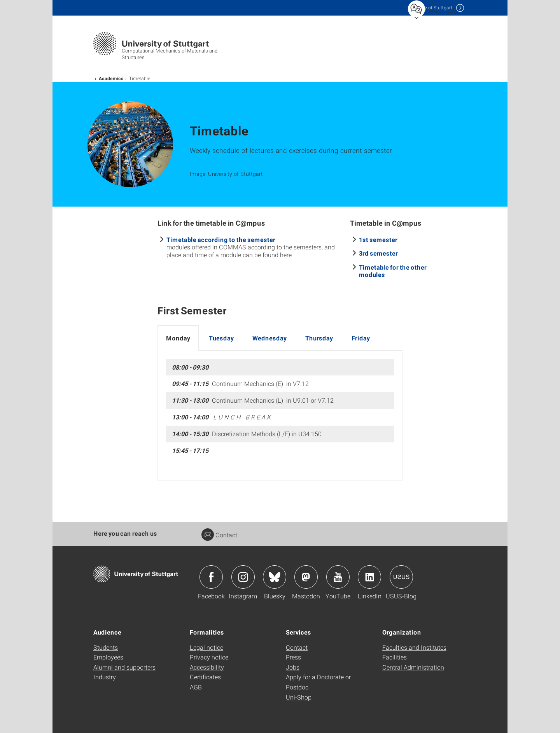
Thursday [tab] (319, 338)
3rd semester (378, 253)
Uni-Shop (299, 697)
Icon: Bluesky (275, 577)
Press (293, 657)
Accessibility (207, 667)
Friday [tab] (361, 338)
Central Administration (413, 667)
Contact (219, 535)
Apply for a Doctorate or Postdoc (318, 682)
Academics (111, 78)
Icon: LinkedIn (369, 577)
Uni (429, 8)
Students (106, 647)
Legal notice (206, 647)
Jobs (293, 667)
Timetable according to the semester (221, 239)
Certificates (205, 677)
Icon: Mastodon (306, 577)
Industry (105, 677)
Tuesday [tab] (221, 338)
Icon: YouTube (338, 577)
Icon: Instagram (243, 577)
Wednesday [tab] (269, 338)
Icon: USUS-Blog (401, 577)
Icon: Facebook (211, 577)
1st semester (378, 239)
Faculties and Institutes (414, 647)
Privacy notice (209, 657)
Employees (108, 657)
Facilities (395, 657)
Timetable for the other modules (393, 271)
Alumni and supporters (124, 667)
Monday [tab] (178, 338)
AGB (196, 687)
